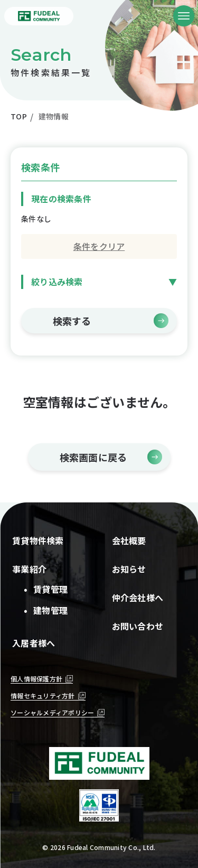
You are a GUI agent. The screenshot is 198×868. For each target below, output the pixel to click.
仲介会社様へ (138, 598)
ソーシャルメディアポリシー (52, 712)
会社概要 (129, 540)
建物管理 (46, 610)
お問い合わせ (138, 626)
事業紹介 (29, 569)
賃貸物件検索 (38, 540)
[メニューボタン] (184, 16)
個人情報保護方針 (36, 679)
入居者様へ (34, 643)
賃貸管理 (46, 589)
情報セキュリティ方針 (43, 696)
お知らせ (129, 569)
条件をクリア (99, 246)
